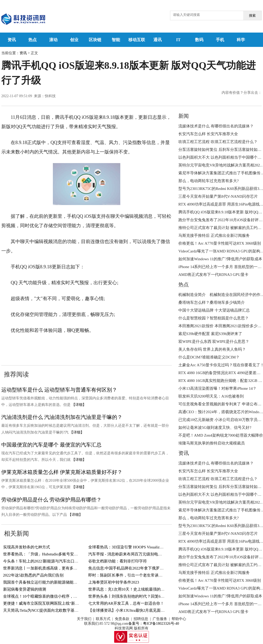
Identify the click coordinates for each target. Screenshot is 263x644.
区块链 (95, 40)
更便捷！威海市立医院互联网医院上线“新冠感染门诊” (50, 603)
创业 (74, 40)
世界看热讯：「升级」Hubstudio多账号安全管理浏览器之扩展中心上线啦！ (68, 554)
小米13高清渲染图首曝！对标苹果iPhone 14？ (217, 388)
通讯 (158, 40)
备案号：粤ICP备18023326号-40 (154, 624)
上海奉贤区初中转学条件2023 (114, 582)
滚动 (53, 40)
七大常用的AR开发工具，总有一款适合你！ (126, 603)
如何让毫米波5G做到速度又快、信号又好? (215, 428)
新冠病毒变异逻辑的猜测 (25, 589)
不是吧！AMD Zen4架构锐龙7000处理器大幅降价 (221, 435)
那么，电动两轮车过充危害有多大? (209, 181)
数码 (199, 40)
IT (179, 40)
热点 (33, 40)
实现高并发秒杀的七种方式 (27, 547)
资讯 (12, 40)
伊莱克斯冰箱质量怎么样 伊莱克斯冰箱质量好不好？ (62, 472)
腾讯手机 (115, 346)
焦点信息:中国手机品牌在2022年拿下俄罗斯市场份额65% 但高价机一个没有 (153, 568)
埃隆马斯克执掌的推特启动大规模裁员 (212, 443)
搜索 (252, 16)
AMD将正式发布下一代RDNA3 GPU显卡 (213, 275)
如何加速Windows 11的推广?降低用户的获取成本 (220, 259)
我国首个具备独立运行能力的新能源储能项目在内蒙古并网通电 (58, 582)
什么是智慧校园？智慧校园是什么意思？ (214, 318)
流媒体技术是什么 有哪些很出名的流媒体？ (216, 126)
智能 (116, 40)
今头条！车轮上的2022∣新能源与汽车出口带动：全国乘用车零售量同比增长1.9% (72, 561)
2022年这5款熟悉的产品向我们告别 (33, 575)
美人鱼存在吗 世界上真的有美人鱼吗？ (212, 349)
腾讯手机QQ (43, 346)
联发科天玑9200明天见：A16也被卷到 (211, 396)
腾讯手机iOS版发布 (145, 346)
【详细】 (79, 405)
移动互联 (137, 40)
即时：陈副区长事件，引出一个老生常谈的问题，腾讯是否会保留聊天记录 (153, 575)
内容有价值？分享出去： (242, 93)
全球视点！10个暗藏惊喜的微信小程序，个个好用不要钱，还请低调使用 (66, 596)
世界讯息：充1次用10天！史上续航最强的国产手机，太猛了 (140, 589)
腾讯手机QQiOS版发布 (81, 346)
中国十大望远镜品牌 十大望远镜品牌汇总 (214, 310)
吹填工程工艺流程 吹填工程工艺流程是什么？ (218, 142)
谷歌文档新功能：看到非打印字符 (118, 561)
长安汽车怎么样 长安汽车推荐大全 (208, 134)
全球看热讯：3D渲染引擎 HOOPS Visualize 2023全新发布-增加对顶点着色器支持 (157, 547)
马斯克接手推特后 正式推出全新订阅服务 (214, 236)
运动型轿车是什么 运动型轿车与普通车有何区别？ (59, 390)
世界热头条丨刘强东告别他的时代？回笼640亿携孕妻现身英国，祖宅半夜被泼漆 (158, 596)
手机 (220, 40)
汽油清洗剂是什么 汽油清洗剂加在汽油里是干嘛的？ (62, 417)
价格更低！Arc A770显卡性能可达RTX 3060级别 (220, 243)
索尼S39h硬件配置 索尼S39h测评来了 (210, 334)
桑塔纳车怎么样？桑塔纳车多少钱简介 (212, 302)
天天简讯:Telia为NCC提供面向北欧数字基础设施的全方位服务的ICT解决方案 (69, 610)
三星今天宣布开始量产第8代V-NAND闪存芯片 (218, 196)
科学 (241, 40)
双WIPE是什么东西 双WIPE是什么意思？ (214, 342)
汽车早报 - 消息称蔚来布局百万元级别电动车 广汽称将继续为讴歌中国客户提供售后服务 (165, 554)
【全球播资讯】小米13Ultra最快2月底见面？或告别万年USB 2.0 (143, 610)
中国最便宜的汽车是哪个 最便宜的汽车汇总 (51, 445)
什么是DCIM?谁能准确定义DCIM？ (209, 357)
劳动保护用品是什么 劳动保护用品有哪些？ (51, 500)
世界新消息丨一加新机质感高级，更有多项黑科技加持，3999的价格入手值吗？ (71, 568)
